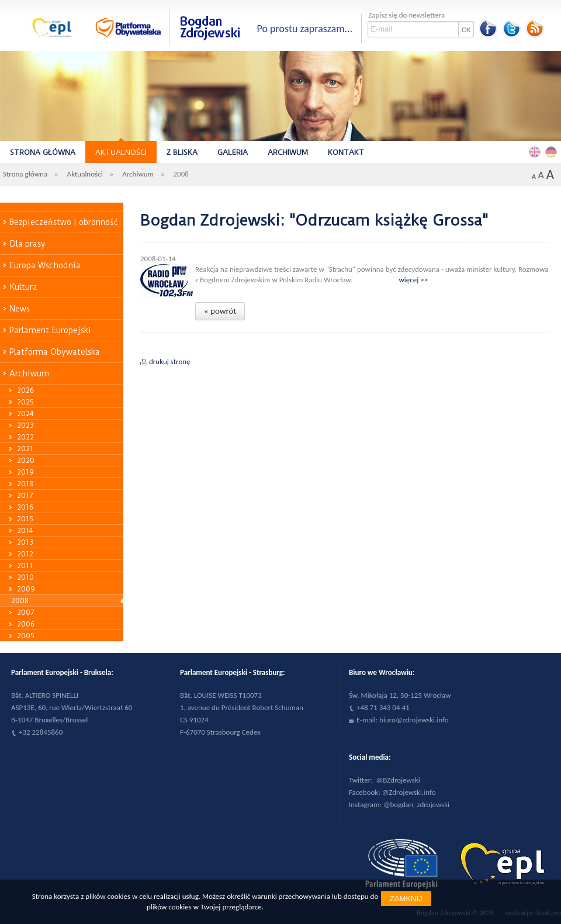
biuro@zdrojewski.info (414, 720)
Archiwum (288, 152)
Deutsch (553, 151)
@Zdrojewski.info (409, 792)
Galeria (233, 152)
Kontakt (346, 152)
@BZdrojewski (398, 780)
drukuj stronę (170, 361)
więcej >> (413, 280)
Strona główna (43, 152)
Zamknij (406, 899)
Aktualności (121, 152)
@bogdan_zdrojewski (416, 804)
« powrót (220, 311)
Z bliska (182, 152)
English (536, 151)
